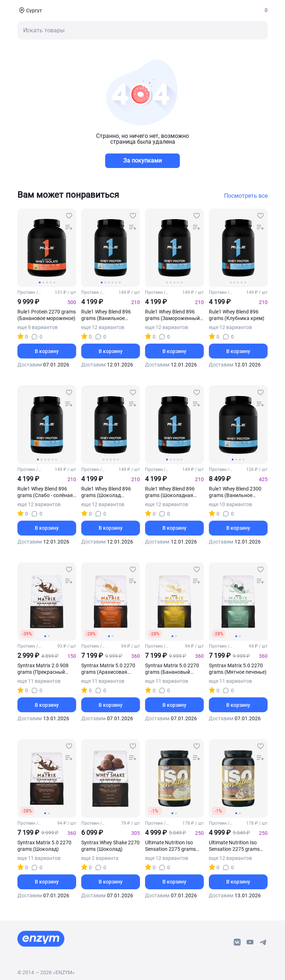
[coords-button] (30, 10)
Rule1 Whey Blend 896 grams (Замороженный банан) (172, 315)
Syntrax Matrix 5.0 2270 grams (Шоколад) (44, 846)
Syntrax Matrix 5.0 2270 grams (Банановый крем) (172, 669)
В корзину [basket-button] (47, 351)
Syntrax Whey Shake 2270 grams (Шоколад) (110, 846)
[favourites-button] (69, 216)
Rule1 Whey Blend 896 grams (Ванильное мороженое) (106, 315)
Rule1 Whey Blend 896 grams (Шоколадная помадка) (170, 492)
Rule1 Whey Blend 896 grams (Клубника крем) (237, 315)
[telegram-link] (263, 942)
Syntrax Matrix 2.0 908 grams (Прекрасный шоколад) (43, 669)
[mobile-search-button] (142, 30)
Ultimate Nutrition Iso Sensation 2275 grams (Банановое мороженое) (174, 846)
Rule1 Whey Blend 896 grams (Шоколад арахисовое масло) (106, 492)
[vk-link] (237, 942)
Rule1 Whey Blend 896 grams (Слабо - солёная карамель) (45, 492)
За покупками (142, 161)
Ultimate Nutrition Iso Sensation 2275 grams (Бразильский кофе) (234, 846)
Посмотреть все (246, 196)
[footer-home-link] (41, 939)
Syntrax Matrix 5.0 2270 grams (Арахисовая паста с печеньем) (108, 669)
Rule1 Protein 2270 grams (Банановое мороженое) (47, 315)
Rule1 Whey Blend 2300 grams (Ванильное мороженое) (235, 492)
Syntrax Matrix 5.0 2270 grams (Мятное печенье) (238, 669)
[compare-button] (69, 227)
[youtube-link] (250, 942)
